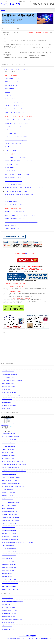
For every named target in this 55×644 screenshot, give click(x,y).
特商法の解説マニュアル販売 (8, 617)
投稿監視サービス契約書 (7, 496)
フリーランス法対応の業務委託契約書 (10, 468)
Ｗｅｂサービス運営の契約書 (28, 636)
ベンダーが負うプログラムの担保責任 (13, 171)
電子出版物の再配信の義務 (11, 201)
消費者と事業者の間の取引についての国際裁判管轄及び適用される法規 (21, 215)
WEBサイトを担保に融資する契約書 (10, 539)
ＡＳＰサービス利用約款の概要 (9, 580)
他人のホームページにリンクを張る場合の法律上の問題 (17, 123)
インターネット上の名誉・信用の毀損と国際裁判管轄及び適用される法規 (21, 222)
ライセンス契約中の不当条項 (11, 164)
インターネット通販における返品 (12, 99)
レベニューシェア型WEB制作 (8, 452)
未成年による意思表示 (10, 95)
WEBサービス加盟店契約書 (8, 508)
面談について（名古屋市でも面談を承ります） (12, 601)
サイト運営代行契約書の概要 (8, 446)
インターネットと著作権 (10, 150)
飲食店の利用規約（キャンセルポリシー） (11, 480)
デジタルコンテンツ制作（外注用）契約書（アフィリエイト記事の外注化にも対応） (21, 543)
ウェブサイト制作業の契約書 (11, 4)
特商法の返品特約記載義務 (8, 383)
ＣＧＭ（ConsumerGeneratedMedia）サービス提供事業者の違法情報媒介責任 (22, 120)
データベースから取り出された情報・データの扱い (16, 191)
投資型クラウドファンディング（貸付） (11, 521)
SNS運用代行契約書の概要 (8, 449)
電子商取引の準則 (6, 390)
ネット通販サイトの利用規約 (8, 455)
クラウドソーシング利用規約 (8, 493)
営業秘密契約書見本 (6, 402)
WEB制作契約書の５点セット (8, 434)
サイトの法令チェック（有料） (9, 607)
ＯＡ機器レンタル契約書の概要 (9, 564)
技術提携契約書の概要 (7, 574)
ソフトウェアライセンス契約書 (9, 552)
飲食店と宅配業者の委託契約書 (9, 474)
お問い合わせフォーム (7, 626)
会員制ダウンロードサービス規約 (9, 524)
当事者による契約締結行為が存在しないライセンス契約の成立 (19, 161)
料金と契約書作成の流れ (7, 598)
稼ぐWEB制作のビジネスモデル (9, 405)
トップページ (5, 368)
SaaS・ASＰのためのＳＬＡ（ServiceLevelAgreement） (17, 174)
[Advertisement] (16, 346)
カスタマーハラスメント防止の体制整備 (11, 396)
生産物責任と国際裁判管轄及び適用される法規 (15, 219)
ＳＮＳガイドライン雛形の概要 (9, 530)
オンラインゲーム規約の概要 (8, 527)
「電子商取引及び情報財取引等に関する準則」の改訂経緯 (16, 69)
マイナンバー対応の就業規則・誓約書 (10, 502)
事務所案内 (25, 638)
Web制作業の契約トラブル (8, 371)
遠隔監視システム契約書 (7, 499)
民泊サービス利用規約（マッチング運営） (11, 483)
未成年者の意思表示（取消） (11, 85)
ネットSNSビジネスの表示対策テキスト (11, 437)
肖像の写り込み (8, 147)
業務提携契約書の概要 (7, 577)
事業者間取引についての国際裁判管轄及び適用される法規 (18, 212)
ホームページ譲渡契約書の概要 (9, 549)
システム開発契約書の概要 (8, 546)
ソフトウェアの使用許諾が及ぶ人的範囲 (14, 178)
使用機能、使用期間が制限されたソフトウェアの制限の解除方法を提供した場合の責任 (24, 188)
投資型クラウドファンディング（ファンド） (12, 518)
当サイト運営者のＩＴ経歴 (8, 377)
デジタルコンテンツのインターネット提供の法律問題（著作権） (19, 195)
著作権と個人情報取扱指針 (8, 623)
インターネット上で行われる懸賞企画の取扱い (15, 109)
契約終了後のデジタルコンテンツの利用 (14, 198)
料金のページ (29, 253)
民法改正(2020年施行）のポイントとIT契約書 (12, 380)
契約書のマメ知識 (6, 408)
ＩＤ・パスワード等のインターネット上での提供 (16, 140)
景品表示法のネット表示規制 (8, 387)
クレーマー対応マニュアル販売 (9, 614)
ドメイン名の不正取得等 (10, 133)
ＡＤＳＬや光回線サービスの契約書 (10, 589)
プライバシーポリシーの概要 (8, 561)
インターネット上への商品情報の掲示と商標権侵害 (16, 137)
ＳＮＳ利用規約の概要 (7, 558)
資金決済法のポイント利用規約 (9, 586)
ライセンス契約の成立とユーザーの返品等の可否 (16, 157)
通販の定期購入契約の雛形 (8, 459)
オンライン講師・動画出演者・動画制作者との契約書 (14, 465)
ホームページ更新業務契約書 (8, 443)
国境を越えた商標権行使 (10, 225)
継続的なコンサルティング (8, 604)
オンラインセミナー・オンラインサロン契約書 (12, 462)
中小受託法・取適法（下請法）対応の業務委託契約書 (14, 471)
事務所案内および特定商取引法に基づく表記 (12, 620)
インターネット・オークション (12, 106)
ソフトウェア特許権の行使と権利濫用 (13, 184)
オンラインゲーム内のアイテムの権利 (13, 205)
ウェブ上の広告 (8, 130)
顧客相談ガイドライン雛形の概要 (9, 533)
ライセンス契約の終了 (10, 168)
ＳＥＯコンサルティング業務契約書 (10, 536)
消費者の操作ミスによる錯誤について (13, 82)
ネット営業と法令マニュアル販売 (9, 610)
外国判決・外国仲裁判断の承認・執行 (13, 229)
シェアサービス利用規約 (7, 490)
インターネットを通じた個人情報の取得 (14, 143)
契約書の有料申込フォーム (8, 629)
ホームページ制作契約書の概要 (9, 440)
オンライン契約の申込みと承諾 (12, 78)
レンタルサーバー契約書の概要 (9, 567)
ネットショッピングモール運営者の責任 (14, 102)
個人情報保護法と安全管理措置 (9, 393)
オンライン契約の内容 (10, 89)
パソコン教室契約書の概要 (8, 571)
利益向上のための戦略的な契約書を (10, 374)
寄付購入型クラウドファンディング (10, 511)
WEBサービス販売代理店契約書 (9, 505)
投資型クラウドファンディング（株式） (11, 515)
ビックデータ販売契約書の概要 (9, 555)
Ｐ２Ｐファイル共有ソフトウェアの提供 (14, 127)
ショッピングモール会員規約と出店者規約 (11, 477)
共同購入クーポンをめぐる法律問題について (15, 112)
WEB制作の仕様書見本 (7, 399)
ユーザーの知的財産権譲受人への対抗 (13, 181)
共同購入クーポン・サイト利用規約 (10, 583)
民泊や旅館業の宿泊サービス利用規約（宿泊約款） (13, 487)
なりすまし (7, 92)
